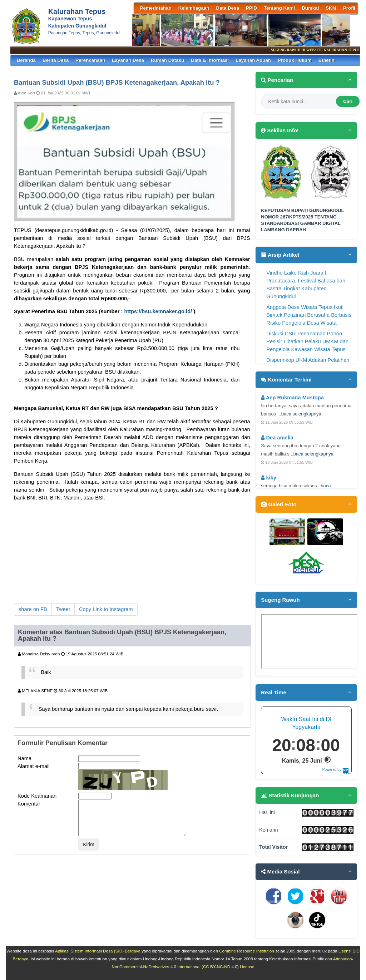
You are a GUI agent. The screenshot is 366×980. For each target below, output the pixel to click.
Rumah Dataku (167, 60)
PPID (251, 8)
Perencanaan (90, 60)
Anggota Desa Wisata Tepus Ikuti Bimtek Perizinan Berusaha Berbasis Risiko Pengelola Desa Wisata (309, 315)
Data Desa (227, 8)
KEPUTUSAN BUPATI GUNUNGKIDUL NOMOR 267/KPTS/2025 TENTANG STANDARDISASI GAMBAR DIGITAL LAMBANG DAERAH (302, 220)
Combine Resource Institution (247, 951)
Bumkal (310, 8)
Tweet (63, 609)
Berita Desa (56, 60)
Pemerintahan (156, 8)
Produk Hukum (295, 60)
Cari (348, 101)
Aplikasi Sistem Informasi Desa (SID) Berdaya (98, 951)
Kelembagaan (194, 8)
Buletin (327, 60)
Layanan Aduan (253, 60)
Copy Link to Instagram (106, 609)
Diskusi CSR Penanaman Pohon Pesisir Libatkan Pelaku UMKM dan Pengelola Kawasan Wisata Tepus (307, 341)
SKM (331, 8)
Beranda (26, 60)
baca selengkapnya (301, 414)
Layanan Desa (128, 60)
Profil (349, 8)
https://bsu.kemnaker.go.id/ (158, 311)
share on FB (33, 609)
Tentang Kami (279, 8)
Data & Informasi (210, 60)
